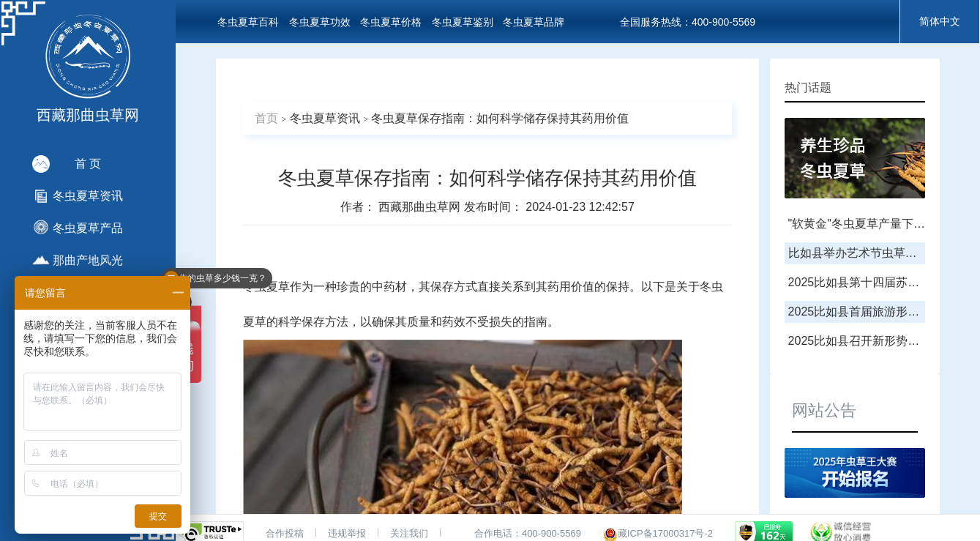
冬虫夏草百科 (248, 22)
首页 (266, 118)
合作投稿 (285, 533)
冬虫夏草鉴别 (463, 22)
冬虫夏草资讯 (325, 118)
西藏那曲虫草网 (421, 207)
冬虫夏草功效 (320, 22)
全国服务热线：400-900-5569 (688, 22)
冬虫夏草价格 (391, 22)
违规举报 (347, 533)
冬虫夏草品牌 (534, 22)
